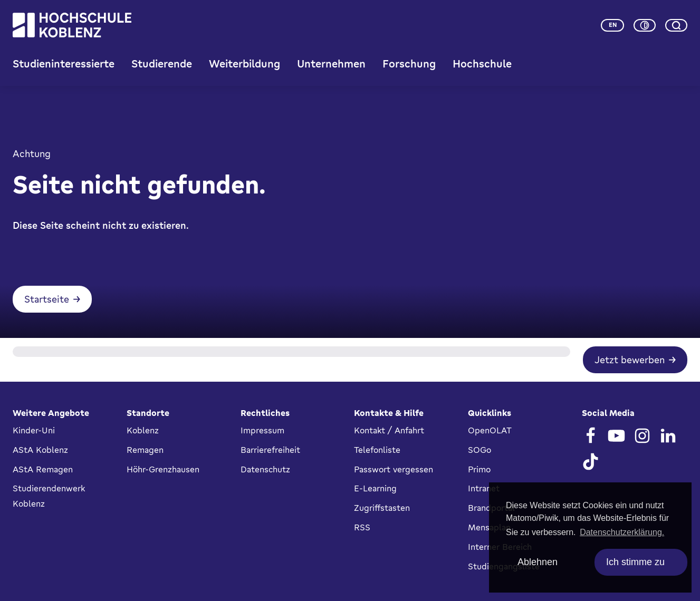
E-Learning (375, 488)
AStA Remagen (43, 469)
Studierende (162, 64)
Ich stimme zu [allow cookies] (635, 562)
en (613, 25)
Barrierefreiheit (270, 450)
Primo (479, 469)
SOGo (480, 450)
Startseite (47, 299)
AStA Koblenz (40, 450)
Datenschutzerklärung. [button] (622, 532)
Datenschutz (265, 469)
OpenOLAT (490, 430)
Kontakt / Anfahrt (389, 430)
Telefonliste (377, 450)
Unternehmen (331, 64)
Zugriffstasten (382, 508)
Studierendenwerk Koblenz (49, 496)
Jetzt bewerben (630, 360)
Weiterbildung (244, 64)
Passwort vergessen (394, 469)
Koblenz (143, 430)
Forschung (409, 64)
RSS (362, 527)
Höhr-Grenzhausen (163, 469)
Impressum (262, 430)
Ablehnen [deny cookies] (538, 562)
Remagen (145, 450)
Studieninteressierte (64, 64)
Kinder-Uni (34, 430)
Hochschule (482, 64)
